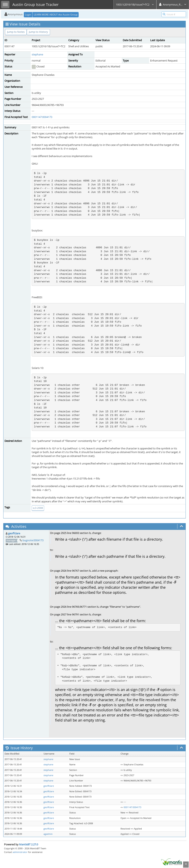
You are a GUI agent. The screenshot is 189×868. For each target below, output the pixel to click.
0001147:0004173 (42, 117)
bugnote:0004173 (33, 540)
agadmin (48, 834)
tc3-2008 (38, 508)
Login (28, 15)
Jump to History (38, 32)
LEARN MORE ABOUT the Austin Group (56, 15)
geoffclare (14, 533)
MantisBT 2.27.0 (29, 844)
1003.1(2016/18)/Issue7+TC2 (135, 4)
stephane (37, 54)
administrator (20, 852)
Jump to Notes (16, 32)
